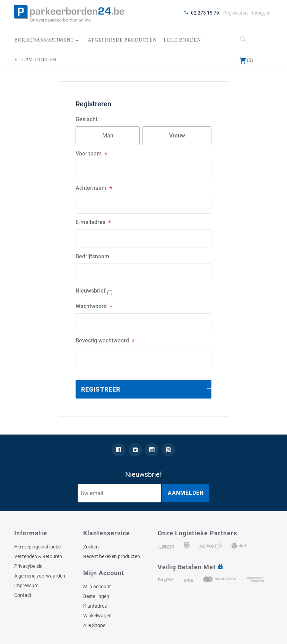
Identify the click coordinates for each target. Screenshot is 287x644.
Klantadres (95, 606)
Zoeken (91, 547)
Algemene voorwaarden (40, 576)
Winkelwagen (97, 616)
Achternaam (91, 188)
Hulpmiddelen (35, 60)
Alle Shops (94, 625)
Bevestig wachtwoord (102, 341)
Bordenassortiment (45, 40)
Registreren (236, 13)
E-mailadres (90, 222)
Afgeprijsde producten (122, 40)
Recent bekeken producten (112, 556)
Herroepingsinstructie (37, 547)
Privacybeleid (28, 566)
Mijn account (97, 587)
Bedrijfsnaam (92, 256)
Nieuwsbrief (91, 291)
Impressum (26, 585)
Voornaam (89, 154)
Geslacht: (87, 119)
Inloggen (261, 13)
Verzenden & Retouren (38, 556)
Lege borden (182, 40)
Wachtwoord (91, 306)
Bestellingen (96, 596)
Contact (23, 595)
